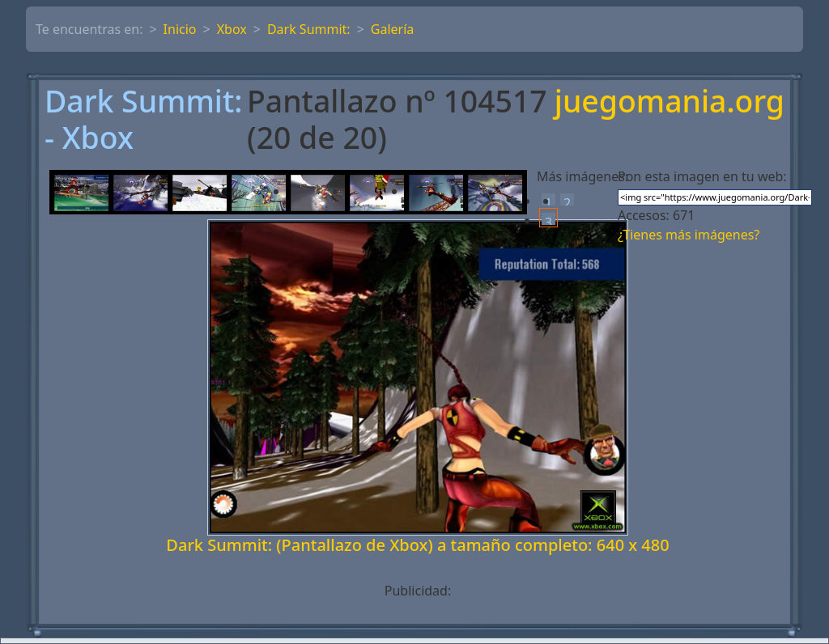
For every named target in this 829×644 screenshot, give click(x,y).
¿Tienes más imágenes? (689, 235)
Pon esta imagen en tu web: (702, 176)
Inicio (180, 29)
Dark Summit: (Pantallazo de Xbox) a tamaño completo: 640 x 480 (417, 545)
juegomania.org (670, 102)
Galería (393, 29)
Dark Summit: (309, 29)
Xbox (232, 29)
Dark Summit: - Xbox (143, 120)
